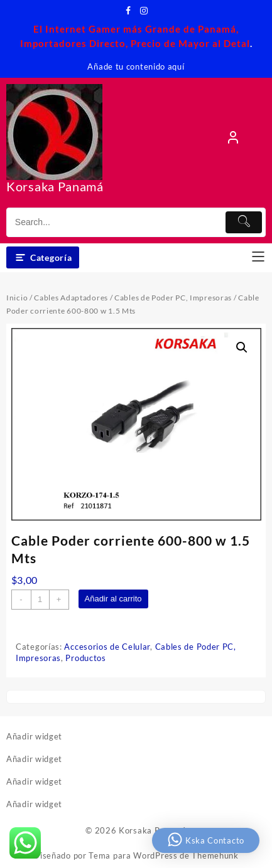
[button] (242, 347)
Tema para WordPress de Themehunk (163, 855)
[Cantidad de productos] (40, 600)
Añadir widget (34, 736)
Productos (85, 658)
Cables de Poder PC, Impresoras (173, 298)
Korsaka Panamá (55, 186)
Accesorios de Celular (107, 647)
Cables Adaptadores (71, 298)
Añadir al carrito (113, 599)
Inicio (17, 298)
